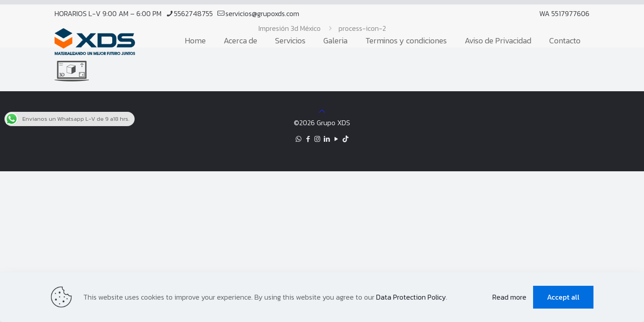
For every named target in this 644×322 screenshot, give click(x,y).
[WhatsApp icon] (299, 139)
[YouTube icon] (336, 139)
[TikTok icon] (345, 139)
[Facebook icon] (308, 139)
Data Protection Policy (411, 297)
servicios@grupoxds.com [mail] (262, 13)
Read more (509, 297)
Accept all (563, 297)
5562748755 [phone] (193, 13)
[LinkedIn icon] (327, 139)
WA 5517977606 (564, 13)
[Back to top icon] (322, 111)
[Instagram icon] (317, 139)
